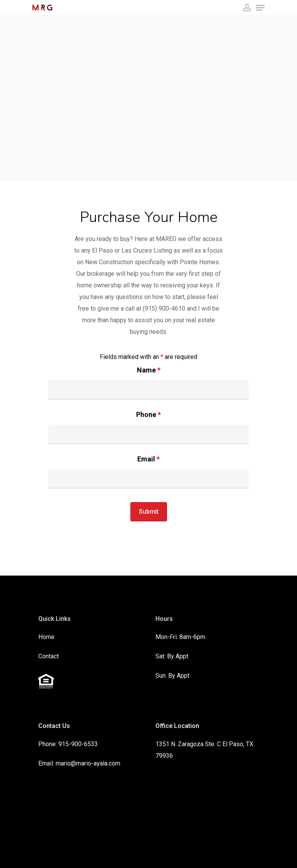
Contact (49, 656)
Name (149, 370)
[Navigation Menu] (260, 8)
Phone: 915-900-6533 (68, 744)
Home (46, 637)
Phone (148, 414)
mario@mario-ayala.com (88, 763)
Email (148, 459)
